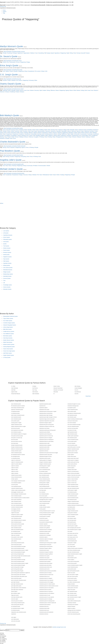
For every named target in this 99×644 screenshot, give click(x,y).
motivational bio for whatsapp (45, 535)
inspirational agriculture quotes (45, 404)
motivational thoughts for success (74, 404)
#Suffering (12, 92)
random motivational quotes (73, 486)
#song (85, 130)
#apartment (20, 53)
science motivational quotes (73, 515)
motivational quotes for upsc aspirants (47, 597)
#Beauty (79, 137)
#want (9, 90)
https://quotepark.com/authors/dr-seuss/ (13, 61)
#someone (95, 130)
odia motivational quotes (72, 438)
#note (96, 131)
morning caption (42, 509)
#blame (7, 71)
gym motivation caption (16, 593)
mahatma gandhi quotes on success (46, 498)
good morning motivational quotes (18, 561)
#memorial (13, 133)
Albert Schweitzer (36, 394)
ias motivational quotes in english (18, 608)
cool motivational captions (16, 483)
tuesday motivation (71, 584)
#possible (59, 131)
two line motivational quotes (73, 586)
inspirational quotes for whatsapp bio (46, 440)
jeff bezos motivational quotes (45, 473)
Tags (4, 13)
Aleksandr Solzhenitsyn (58, 388)
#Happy (28, 62)
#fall (45, 53)
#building (38, 135)
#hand (11, 71)
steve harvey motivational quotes (74, 550)
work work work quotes (16, 621)
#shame (32, 90)
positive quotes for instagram (73, 460)
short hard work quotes (72, 524)
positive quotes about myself (73, 458)
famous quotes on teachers (16, 526)
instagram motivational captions (45, 462)
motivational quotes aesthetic (45, 561)
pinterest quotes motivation (73, 453)
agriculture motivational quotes (17, 410)
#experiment (9, 134)
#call (34, 135)
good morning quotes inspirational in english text (21, 573)
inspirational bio (42, 406)
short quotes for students (72, 535)
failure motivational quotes (16, 522)
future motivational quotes (16, 539)
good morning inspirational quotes (18, 548)
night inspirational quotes (72, 432)
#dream (78, 90)
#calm (31, 135)
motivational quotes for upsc (45, 595)
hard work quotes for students (17, 601)
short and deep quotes (72, 520)
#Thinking (42, 137)
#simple (5, 131)
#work (26, 130)
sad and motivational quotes (73, 498)
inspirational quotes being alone (45, 434)
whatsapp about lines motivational (74, 610)
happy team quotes (15, 595)
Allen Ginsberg (77, 386)
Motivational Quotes (8, 270)
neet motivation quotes (72, 417)
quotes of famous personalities (73, 473)
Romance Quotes (7, 252)
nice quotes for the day (72, 430)
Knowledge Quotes (8, 285)
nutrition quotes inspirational (73, 436)
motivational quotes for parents (45, 590)
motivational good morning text (45, 545)
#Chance (7, 92)
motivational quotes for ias (44, 576)
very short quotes (71, 599)
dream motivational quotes (16, 503)
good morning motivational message (18, 560)
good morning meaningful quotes (18, 554)
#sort (25, 90)
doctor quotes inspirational (16, 500)
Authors (5, 12)
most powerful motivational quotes (46, 522)
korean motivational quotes (45, 479)
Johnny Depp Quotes (8, 327)
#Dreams (22, 92)
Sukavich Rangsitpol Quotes (10, 325)
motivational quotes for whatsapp (46, 599)
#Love (4, 130)
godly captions (14, 541)
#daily (72, 134)
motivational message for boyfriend (46, 552)
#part (82, 131)
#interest (39, 133)
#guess (23, 147)
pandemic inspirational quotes (73, 449)
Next (2, 203)
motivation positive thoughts (45, 526)
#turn (56, 130)
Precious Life (3, 6)
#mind (9, 133)
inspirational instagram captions (45, 423)
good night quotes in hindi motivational (19, 588)
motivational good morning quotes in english (48, 543)
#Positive (5, 80)
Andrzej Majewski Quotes (9, 347)
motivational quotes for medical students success (49, 586)
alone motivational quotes (16, 419)
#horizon (55, 133)
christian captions (15, 479)
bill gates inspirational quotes (17, 445)
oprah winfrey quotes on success (74, 447)
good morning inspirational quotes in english (20, 550)
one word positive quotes (72, 445)
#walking (41, 130)
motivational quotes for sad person (46, 591)
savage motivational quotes (73, 511)
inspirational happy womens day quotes (47, 419)
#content (2, 135)
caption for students (15, 466)
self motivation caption (72, 518)
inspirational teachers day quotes (46, 455)
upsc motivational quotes (72, 595)
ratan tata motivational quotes (73, 488)
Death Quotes (6, 255)
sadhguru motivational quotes (73, 501)
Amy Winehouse (78, 392)
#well (4, 157)
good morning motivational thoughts (18, 565)
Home (4, 10)
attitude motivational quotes (17, 425)
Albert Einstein (35, 392)
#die (86, 90)
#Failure (17, 92)
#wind (34, 130)
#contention (96, 134)
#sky (1, 131)
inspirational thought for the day (45, 456)
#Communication (42, 166)
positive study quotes (72, 466)
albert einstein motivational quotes (18, 415)
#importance (45, 133)
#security (17, 131)
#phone (69, 131)
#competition (14, 135)
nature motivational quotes (73, 410)
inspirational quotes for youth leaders (46, 441)
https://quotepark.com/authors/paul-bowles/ (13, 155)
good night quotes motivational (17, 590)
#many (22, 133)
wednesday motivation (72, 603)
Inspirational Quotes (8, 235)
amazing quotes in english (16, 423)
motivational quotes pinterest (45, 605)
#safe (21, 131)
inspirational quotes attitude (45, 432)
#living (48, 90)
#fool (91, 133)
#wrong (79, 53)
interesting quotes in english (45, 466)
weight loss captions (71, 608)
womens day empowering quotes (74, 614)
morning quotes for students (45, 516)
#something (90, 130)
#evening (39, 134)
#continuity (90, 134)
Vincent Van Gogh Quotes (9, 351)
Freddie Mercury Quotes (9, 331)
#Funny (18, 62)
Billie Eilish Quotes (7, 329)
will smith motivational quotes (73, 612)
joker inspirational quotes (44, 477)
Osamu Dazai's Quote (11, 84)
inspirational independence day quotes (47, 421)
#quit (32, 131)
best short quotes (15, 440)
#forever (87, 133)
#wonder (30, 130)
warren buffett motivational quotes (74, 601)
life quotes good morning (44, 485)
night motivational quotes (72, 434)
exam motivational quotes (16, 518)
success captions (71, 560)
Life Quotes (6, 233)
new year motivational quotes (73, 426)
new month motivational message (74, 425)
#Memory (31, 137)
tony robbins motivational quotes (74, 582)
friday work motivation (15, 535)
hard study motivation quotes (17, 597)
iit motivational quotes (15, 610)
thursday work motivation (72, 580)
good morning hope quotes (16, 545)
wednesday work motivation (73, 605)
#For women (38, 71)
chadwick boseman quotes (16, 475)
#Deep (43, 71)
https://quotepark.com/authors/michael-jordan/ (14, 173)
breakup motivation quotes (16, 451)
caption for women (15, 471)
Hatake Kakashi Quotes (9, 355)
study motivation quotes (72, 558)
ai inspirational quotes (15, 411)
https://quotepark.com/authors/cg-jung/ (12, 79)
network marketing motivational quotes (75, 419)
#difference (64, 134)
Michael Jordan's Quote (11, 169)
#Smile (4, 62)
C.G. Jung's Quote (9, 75)
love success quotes (43, 496)
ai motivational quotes (15, 413)
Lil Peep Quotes (7, 357)
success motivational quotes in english (75, 565)
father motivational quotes (16, 528)
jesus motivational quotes (44, 475)
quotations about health (72, 470)
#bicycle (96, 90)
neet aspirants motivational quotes (74, 413)
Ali (54, 394)
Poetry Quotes (6, 250)
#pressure (48, 131)
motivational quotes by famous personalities (48, 571)
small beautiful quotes (72, 539)
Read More (88, 396)
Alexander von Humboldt (58, 390)
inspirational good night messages (46, 415)
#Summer (2, 92)
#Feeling (50, 137)
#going (49, 53)
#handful (16, 71)
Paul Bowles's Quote (10, 151)
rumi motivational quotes (72, 496)
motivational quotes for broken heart (46, 575)
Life (4, 283)
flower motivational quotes (16, 533)
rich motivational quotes (72, 492)
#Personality (85, 135)
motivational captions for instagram (46, 539)
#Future (17, 137)
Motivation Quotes (7, 289)
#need (1, 133)
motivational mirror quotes (44, 556)
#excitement (27, 134)
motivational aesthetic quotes (45, 531)
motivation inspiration (43, 524)
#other (58, 175)
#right (68, 53)
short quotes (70, 531)
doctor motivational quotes (16, 496)
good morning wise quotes (16, 578)
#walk (46, 130)
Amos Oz (76, 390)
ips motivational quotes (44, 468)
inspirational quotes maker (44, 443)
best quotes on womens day (17, 438)
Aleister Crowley (57, 386)
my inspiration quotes (72, 408)
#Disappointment (60, 137)
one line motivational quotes (73, 440)
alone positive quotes (15, 421)
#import (50, 133)
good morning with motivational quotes (19, 580)
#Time (27, 147)
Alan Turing (35, 390)
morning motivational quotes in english (47, 513)
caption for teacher (15, 468)
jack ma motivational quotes (45, 470)
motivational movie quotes (44, 558)
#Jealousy (88, 137)
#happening (63, 53)
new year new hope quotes (73, 428)
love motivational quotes (44, 494)
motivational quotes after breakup (46, 563)
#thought (13, 90)
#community (30, 166)
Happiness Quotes (7, 257)
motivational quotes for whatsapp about (47, 601)
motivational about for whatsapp (45, 530)
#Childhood (94, 135)
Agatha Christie (14, 392)
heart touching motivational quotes (18, 603)
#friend (83, 133)
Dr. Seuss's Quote (9, 56)
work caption (14, 617)
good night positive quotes (16, 586)
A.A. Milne (13, 386)
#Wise (36, 80)
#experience (16, 134)
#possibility (64, 131)
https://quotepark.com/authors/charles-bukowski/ (15, 146)
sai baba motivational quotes (73, 503)
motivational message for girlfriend (46, 554)
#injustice (12, 147)
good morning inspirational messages (18, 546)
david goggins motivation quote (17, 492)
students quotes (71, 556)
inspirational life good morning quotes (47, 425)
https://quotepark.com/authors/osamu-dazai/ (14, 89)
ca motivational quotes (16, 458)
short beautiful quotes (72, 522)
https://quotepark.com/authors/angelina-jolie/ (14, 164)
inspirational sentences (44, 451)
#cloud (19, 135)
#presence (53, 131)
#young (13, 130)
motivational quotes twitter (44, 608)
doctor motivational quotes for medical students (20, 498)
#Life (4, 71)
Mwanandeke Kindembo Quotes (10, 316)
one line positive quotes (72, 441)
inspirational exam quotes (44, 410)
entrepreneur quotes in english (17, 515)
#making (26, 133)
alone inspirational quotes (16, 417)
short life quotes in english (73, 526)
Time (4, 281)
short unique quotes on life (73, 537)
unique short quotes (71, 590)
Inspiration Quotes (7, 263)
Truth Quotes (6, 246)
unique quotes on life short (73, 588)
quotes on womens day (72, 481)
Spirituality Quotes (7, 276)
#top (7, 166)
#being (55, 135)
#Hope (9, 80)
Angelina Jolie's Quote (11, 160)
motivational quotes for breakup (45, 573)
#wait (49, 130)
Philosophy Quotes (8, 239)
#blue (47, 135)
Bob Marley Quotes (8, 336)
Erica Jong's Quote (9, 65)
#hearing (60, 133)
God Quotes (6, 242)
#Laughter (36, 137)
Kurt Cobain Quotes (8, 321)
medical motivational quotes (45, 501)
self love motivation (71, 516)
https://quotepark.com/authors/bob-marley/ (13, 128)
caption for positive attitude (16, 464)
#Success (26, 175)
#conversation (84, 134)
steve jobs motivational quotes (73, 552)
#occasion (92, 131)
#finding (94, 133)
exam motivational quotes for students (19, 520)
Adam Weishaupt (15, 388)
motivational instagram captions (45, 548)
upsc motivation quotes (72, 593)
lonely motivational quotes (44, 486)
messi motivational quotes (44, 503)
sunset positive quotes (72, 569)
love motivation (42, 492)
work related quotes (15, 619)
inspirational (14, 614)
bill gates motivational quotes (17, 447)
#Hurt (90, 135)
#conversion (77, 134)
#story (10, 166)
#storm (76, 130)
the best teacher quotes (72, 578)
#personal (74, 131)
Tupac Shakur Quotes (8, 319)
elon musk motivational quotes (17, 505)
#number (12, 157)
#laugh (35, 133)
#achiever (69, 135)
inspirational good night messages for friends (48, 417)
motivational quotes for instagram (46, 578)
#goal (79, 133)
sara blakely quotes (71, 507)
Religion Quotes (7, 272)
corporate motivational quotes (17, 488)
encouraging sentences (16, 511)
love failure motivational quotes (45, 488)
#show (9, 131)
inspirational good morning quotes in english (48, 411)
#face (4, 134)
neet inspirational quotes (72, 415)
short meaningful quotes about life (74, 528)
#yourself (83, 53)
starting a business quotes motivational (75, 548)
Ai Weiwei (34, 386)
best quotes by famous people (17, 436)
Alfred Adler (56, 392)
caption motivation (15, 473)
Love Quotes (6, 231)
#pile (41, 90)
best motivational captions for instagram (19, 434)
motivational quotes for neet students (46, 588)
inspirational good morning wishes (46, 413)
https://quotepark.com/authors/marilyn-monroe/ (14, 52)
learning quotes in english (44, 483)
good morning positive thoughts (17, 571)
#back (59, 135)
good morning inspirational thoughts (18, 552)
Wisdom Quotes (7, 248)
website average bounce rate (59, 627)
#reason (88, 53)
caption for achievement (16, 460)
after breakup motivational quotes (18, 408)
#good (52, 53)
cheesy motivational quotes (16, 477)
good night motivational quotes (17, 584)
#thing (71, 53)
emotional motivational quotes (17, 507)
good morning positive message (17, 567)
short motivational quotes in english (74, 530)
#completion (7, 135)
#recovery (37, 90)
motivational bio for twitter (44, 533)
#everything (41, 53)
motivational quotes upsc (44, 610)
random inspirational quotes (73, 485)
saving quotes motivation (72, 513)
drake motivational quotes (16, 501)
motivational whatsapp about (73, 406)
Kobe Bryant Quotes (8, 338)
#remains (25, 131)
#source (22, 90)
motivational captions (43, 537)
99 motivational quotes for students (18, 406)
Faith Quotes (6, 261)
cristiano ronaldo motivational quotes (18, 490)
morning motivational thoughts (45, 515)
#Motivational (46, 175)
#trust (75, 53)
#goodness (57, 53)
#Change (15, 53)
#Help (13, 137)
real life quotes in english (72, 490)
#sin (28, 90)
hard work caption (15, 599)
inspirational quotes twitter (44, 447)
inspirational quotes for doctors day (46, 436)
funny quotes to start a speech (17, 537)
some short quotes (71, 545)
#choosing (31, 80)
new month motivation (72, 423)
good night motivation (15, 582)
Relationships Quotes (8, 274)
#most (5, 133)
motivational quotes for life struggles (46, 582)
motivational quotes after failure (45, 565)
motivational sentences (44, 614)
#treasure (61, 130)
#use (4, 166)
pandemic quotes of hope (72, 451)
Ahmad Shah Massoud (16, 394)
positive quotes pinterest (72, 464)
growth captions (14, 591)
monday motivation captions (45, 507)
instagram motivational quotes (45, 464)
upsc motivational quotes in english (74, 597)
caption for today (14, 470)
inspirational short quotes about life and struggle (49, 453)
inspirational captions (43, 408)
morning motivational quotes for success (47, 511)
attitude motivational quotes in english (18, 426)
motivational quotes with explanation (46, 612)
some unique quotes (71, 546)
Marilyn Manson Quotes (9, 340)
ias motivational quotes (16, 606)
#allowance (63, 135)
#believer (32, 53)
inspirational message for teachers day (47, 426)
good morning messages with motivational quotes (21, 556)
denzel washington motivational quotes (19, 494)
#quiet (36, 131)
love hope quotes (43, 490)
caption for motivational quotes (17, 462)
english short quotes (15, 513)
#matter (44, 90)
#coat (89, 90)
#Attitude (13, 80)
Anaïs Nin (76, 394)
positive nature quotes (72, 456)
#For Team (40, 175)
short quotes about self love (73, 533)
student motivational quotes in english (75, 554)
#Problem (35, 166)
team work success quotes (73, 576)
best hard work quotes (16, 428)
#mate (18, 133)
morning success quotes (44, 520)
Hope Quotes (6, 259)
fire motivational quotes (16, 531)
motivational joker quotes (44, 550)
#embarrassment (49, 134)
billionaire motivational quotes (17, 449)
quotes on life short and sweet (73, 477)
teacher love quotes (71, 573)
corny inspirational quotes (16, 486)
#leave (57, 90)
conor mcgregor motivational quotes (18, 481)
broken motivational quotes (16, 453)
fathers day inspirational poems (17, 530)
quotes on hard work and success (74, 475)
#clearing (23, 135)
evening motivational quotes (17, 516)
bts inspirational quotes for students (18, 455)
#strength (72, 130)
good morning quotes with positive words (19, 576)
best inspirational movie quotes (17, 430)
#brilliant (43, 135)
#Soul (46, 137)
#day (69, 134)
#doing (83, 90)
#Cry (8, 62)
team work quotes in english (73, 575)
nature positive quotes (72, 411)
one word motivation (71, 443)
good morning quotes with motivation (18, 575)
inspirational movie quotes (44, 428)
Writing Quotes (7, 265)
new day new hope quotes (73, 421)
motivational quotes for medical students (47, 584)
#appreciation (26, 53)
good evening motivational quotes (18, 543)
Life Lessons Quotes (8, 268)
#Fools (66, 137)
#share (13, 131)
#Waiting (21, 137)
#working (21, 130)
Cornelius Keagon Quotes (9, 323)
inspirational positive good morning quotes (47, 430)
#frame (71, 90)
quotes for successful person (73, 471)
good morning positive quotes (17, 569)
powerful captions (71, 468)
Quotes (5, 244)
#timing (4, 147)
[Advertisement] (45, 32)
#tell (68, 130)
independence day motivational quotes (19, 612)
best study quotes (15, 443)
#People (5, 53)
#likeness (53, 90)
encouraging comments (16, 509)
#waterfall (5, 90)
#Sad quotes (12, 62)
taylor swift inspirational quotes (73, 571)
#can (36, 53)
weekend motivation (71, 606)
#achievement (75, 135)
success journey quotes (72, 563)
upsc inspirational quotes (72, 591)
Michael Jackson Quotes (9, 344)
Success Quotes (7, 278)
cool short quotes (15, 485)
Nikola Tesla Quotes (8, 342)
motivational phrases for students (46, 560)
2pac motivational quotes (16, 404)
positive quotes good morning (73, 462)
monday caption (42, 505)
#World (93, 137)
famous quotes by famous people (18, 524)
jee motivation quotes (43, 471)
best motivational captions (16, 432)
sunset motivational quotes (73, 567)
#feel (1, 134)
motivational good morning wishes (46, 546)
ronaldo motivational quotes (73, 494)
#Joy (6, 137)
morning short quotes (43, 518)
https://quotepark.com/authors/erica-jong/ (13, 70)
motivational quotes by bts (44, 569)
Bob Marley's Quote (9, 115)
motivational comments (44, 541)
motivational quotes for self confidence (47, 593)
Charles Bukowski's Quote (13, 142)
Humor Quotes (7, 237)
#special (81, 130)
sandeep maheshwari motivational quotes (76, 505)
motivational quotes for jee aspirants (46, 580)
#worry (17, 130)
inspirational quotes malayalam (45, 445)
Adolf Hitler (13, 390)
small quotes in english (72, 543)
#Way (54, 137)
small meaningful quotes (72, 541)
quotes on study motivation (73, 479)
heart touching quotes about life (17, 605)
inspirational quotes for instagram (46, 438)
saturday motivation (71, 509)
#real (29, 131)
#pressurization (41, 131)
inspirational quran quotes (44, 449)
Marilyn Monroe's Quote (11, 46)
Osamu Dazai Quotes (8, 349)
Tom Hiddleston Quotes (9, 334)
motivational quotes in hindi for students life (48, 603)
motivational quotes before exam (46, 567)
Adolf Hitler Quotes (8, 353)
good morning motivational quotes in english (20, 563)
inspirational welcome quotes (45, 458)
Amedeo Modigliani (78, 388)
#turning (53, 130)
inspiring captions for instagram (45, 460)
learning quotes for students (45, 481)
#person (79, 131)
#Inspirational (31, 71)
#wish (51, 175)
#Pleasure (2, 138)
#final (75, 90)
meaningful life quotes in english (46, 500)
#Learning (9, 53)
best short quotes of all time (17, 441)
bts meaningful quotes (15, 456)
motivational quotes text (44, 606)
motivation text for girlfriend (45, 528)
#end (43, 134)
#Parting (2, 137)
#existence (22, 134)
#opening (87, 131)
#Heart (9, 137)
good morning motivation (16, 558)
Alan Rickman (35, 388)
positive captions (71, 455)
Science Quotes (7, 287)
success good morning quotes (73, 561)
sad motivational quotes (72, 500)
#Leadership (8, 175)
